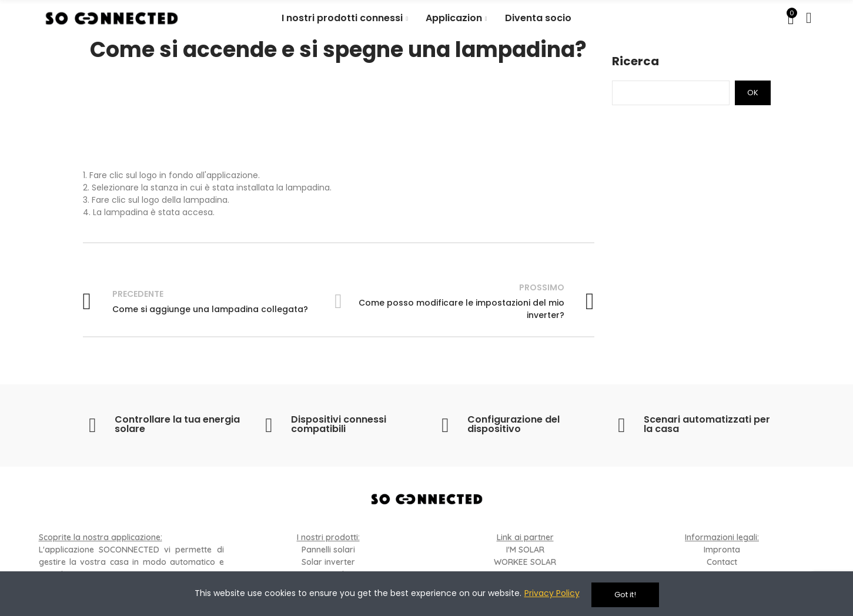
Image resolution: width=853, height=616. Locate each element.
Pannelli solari (328, 550)
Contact (722, 562)
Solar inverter (328, 562)
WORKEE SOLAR (525, 562)
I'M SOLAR (525, 550)
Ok (753, 93)
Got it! (625, 595)
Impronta (722, 550)
